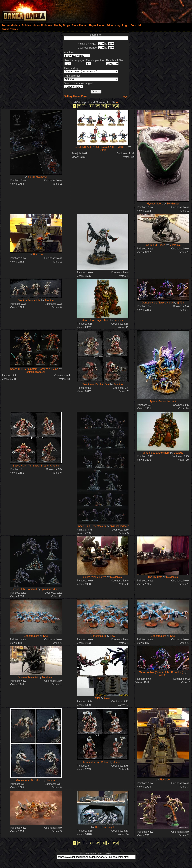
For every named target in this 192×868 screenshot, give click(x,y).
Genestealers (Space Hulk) (157, 303)
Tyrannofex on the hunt (163, 401)
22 (97, 106)
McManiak (173, 204)
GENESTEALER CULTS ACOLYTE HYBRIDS (101, 147)
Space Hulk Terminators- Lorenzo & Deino (34, 369)
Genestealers (31, 636)
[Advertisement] (149, 10)
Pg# (115, 106)
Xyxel (107, 698)
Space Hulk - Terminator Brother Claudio (36, 466)
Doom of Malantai (28, 677)
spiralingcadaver (38, 177)
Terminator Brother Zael (96, 384)
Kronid (103, 150)
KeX (46, 636)
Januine (49, 300)
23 (103, 106)
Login (125, 96)
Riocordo (37, 255)
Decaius (118, 320)
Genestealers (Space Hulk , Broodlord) (161, 672)
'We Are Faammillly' (29, 300)
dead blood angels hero (96, 320)
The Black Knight (104, 827)
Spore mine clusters (95, 577)
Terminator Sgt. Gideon (96, 762)
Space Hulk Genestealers (91, 526)
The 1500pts (155, 577)
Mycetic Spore (155, 204)
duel (97, 698)
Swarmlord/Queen (155, 245)
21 (91, 106)
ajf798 (180, 303)
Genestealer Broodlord (29, 780)
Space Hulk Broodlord (24, 589)
